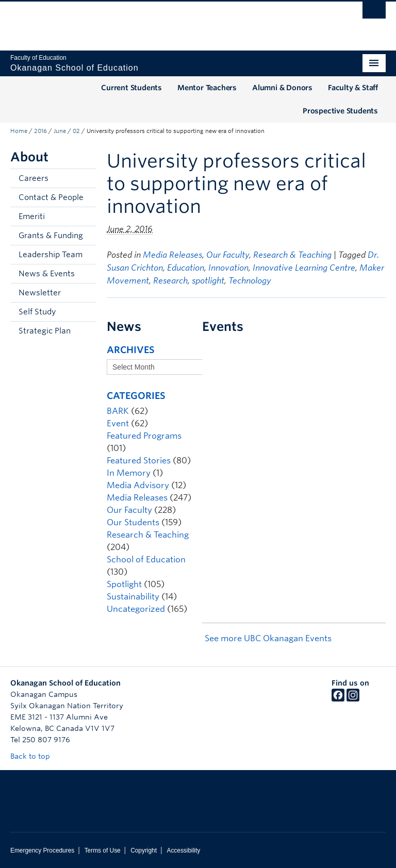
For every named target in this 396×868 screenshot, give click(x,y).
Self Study (37, 312)
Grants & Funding (51, 236)
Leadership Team (51, 255)
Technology (250, 281)
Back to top (35, 756)
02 (76, 131)
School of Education (146, 560)
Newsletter (40, 293)
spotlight (208, 281)
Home (19, 131)
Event (118, 423)
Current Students (131, 88)
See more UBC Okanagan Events (268, 638)
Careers (34, 178)
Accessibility (183, 850)
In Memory (129, 473)
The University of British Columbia (170, 21)
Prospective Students (340, 111)
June (60, 131)
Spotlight (124, 584)
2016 (40, 131)
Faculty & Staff (353, 88)
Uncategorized (136, 609)
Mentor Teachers (207, 88)
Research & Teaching (292, 255)
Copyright (144, 850)
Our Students (133, 522)
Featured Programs (144, 436)
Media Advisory (138, 485)
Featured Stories (139, 461)
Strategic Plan (45, 331)
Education (186, 268)
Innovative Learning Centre (304, 268)
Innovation (228, 268)
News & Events (47, 274)
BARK (118, 411)
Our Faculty (228, 255)
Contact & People (51, 197)
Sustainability (133, 597)
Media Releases (172, 255)
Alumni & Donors (282, 88)
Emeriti (32, 216)
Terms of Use (103, 850)
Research (170, 281)
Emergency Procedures (42, 850)
